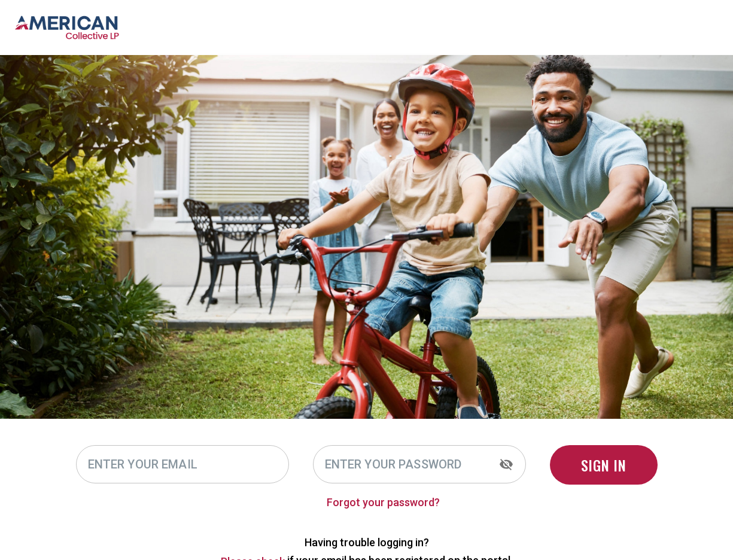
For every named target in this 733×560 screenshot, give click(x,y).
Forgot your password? (426, 502)
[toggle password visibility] (506, 464)
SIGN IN (604, 465)
